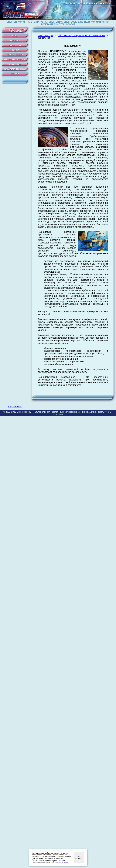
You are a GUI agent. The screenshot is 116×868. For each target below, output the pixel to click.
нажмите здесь (62, 862)
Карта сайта (15, 407)
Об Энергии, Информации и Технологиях (81, 36)
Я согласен (79, 857)
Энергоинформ (45, 36)
